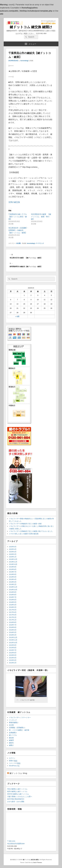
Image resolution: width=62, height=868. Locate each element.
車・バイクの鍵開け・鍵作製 (19, 730)
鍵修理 (11, 740)
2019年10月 (13, 564)
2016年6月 (13, 627)
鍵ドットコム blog (18, 773)
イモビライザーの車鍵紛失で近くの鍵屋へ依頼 (25, 524)
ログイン (12, 758)
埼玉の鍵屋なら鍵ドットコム (17, 789)
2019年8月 (13, 569)
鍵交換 (11, 738)
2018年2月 (13, 607)
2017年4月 (13, 612)
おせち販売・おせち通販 (16, 802)
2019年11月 (13, 562)
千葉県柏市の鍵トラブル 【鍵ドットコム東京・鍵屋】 (18, 217)
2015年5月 (13, 655)
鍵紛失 (11, 743)
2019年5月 (13, 577)
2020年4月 (13, 549)
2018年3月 (13, 605)
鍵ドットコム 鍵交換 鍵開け (31, 27)
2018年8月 (13, 595)
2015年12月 (13, 637)
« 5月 (17, 316)
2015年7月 (13, 650)
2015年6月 (13, 653)
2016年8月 (13, 622)
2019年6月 (13, 574)
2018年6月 (13, 600)
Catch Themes (37, 862)
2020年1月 (13, 557)
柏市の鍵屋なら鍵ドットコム (17, 791)
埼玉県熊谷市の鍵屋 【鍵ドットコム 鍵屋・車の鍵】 (41, 217)
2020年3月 (13, 552)
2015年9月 (13, 645)
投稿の (13, 761)
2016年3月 (13, 632)
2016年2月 (13, 635)
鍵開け (11, 745)
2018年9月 (13, 592)
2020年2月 (13, 554)
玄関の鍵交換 (14, 202)
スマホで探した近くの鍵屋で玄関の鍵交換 (24, 534)
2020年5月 (13, 547)
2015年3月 (13, 660)
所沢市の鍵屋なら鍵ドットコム (18, 794)
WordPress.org (14, 766)
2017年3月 (13, 615)
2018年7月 (13, 597)
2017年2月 (13, 617)
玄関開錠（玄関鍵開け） (18, 728)
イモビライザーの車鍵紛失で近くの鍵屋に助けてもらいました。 (31, 531)
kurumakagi (24, 61)
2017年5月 (13, 610)
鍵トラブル (13, 735)
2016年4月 (13, 630)
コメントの (15, 763)
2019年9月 (13, 567)
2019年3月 (13, 582)
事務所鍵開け (14, 723)
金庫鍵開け (13, 733)
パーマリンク (40, 243)
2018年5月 (13, 602)
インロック (13, 720)
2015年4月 (13, 658)
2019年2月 (13, 584)
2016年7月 (13, 625)
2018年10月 (13, 590)
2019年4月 (13, 579)
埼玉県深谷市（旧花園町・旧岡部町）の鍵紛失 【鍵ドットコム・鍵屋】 (18, 230)
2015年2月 (13, 663)
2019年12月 (13, 559)
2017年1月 (13, 620)
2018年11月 (13, 587)
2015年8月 (13, 648)
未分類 (18, 243)
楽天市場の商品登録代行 (16, 799)
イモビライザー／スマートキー (20, 717)
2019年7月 (13, 572)
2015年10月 (13, 643)
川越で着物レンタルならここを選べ (20, 796)
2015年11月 (13, 640)
